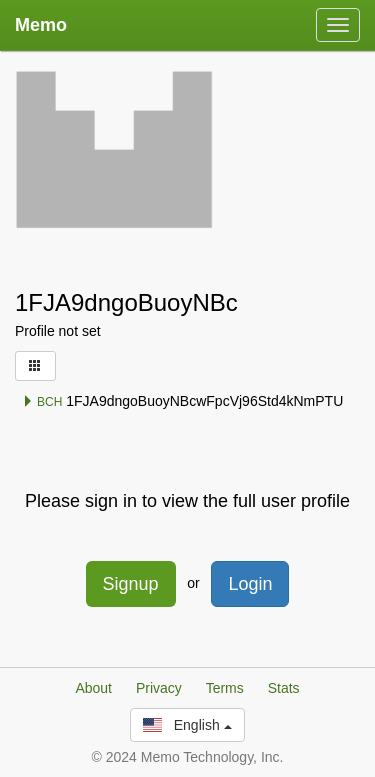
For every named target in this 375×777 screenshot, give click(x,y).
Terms (225, 688)
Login (250, 584)
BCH (42, 402)
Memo (41, 25)
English (187, 725)
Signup (131, 584)
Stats (284, 688)
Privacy (159, 688)
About (93, 688)
